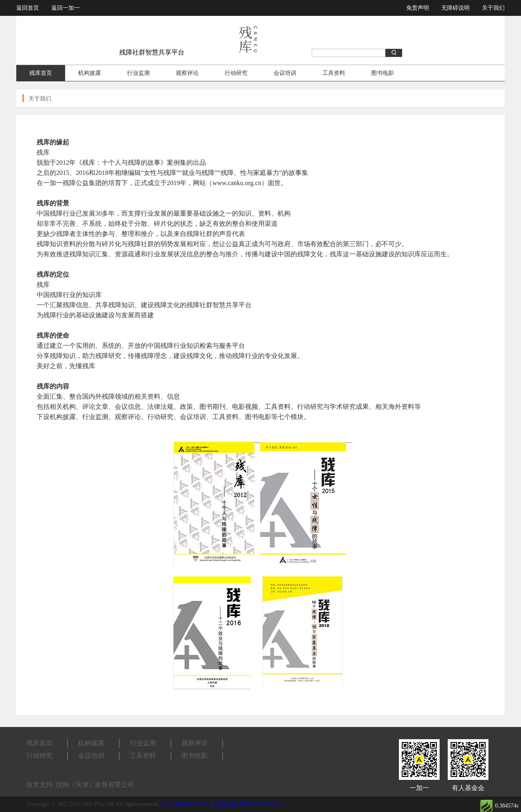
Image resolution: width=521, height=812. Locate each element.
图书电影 (383, 73)
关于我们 (493, 8)
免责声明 (418, 8)
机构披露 (90, 73)
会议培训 (285, 73)
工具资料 (334, 73)
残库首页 (41, 73)
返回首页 (28, 8)
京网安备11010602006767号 (248, 804)
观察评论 (187, 73)
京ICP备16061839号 (185, 804)
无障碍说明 (455, 8)
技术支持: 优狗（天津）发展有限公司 (80, 785)
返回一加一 (66, 8)
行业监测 (138, 73)
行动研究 (236, 73)
